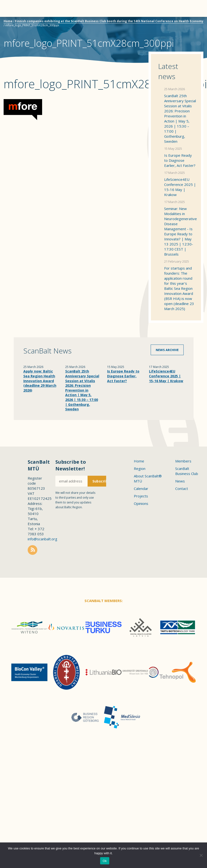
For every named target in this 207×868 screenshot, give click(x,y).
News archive (167, 350)
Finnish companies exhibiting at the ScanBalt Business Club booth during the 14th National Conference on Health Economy (109, 21)
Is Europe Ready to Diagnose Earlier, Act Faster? (180, 160)
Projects (141, 496)
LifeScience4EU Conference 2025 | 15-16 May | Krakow (180, 187)
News (180, 481)
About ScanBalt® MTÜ (148, 478)
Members (183, 461)
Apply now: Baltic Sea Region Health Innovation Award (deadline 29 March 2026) (40, 381)
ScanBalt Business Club (187, 471)
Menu (12, 8)
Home (8, 21)
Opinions (141, 503)
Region (140, 468)
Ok (105, 861)
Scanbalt (191, 23)
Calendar (141, 488)
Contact (182, 488)
